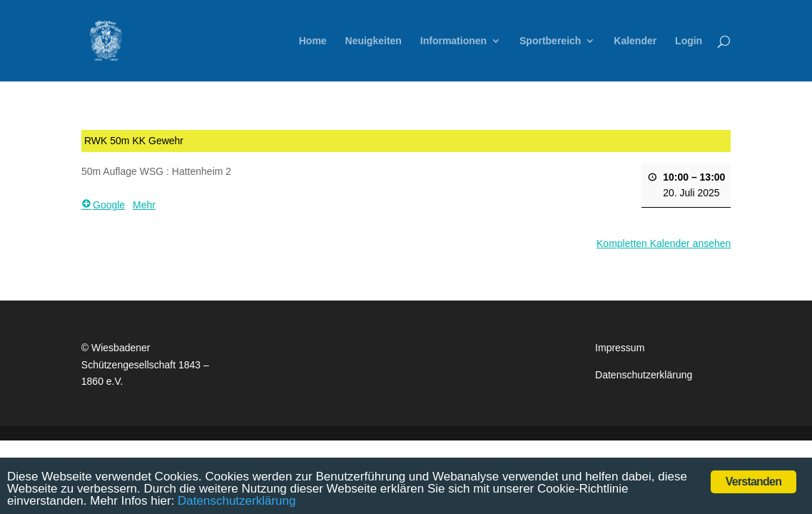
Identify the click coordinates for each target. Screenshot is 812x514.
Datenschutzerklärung (644, 375)
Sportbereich (550, 41)
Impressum (620, 348)
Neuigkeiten (374, 41)
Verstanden (753, 482)
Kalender (635, 41)
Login (689, 41)
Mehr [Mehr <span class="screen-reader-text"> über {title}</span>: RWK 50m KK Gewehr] (144, 206)
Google (103, 206)
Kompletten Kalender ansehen (664, 243)
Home (313, 41)
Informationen (453, 41)
